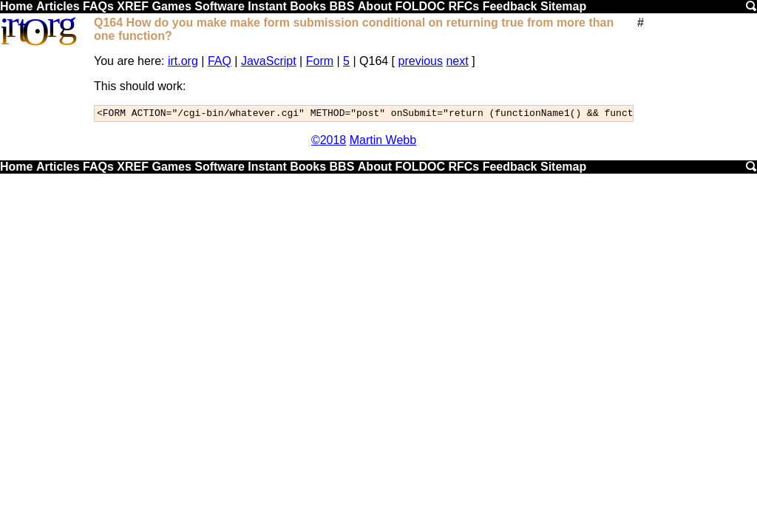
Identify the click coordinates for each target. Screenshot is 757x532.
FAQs (98, 6)
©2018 (329, 142)
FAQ (220, 61)
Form (320, 61)
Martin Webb (383, 142)
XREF (133, 6)
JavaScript (269, 61)
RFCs (464, 6)
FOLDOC (420, 6)
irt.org (183, 61)
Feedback (510, 6)
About (375, 6)
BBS (342, 6)
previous (421, 61)
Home (16, 6)
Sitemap (563, 6)
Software (220, 6)
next (457, 61)
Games (171, 6)
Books (308, 6)
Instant (267, 6)
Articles (58, 6)
